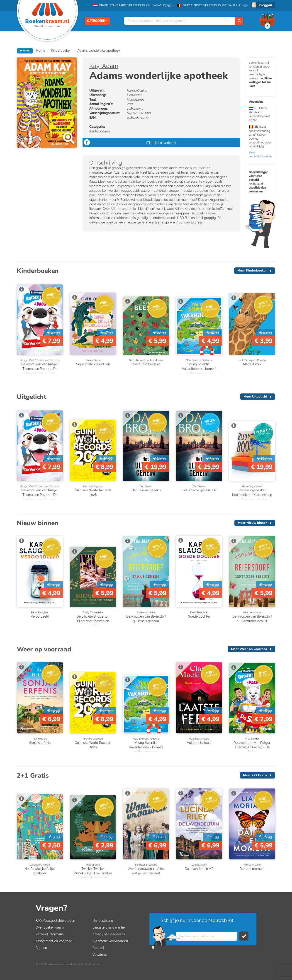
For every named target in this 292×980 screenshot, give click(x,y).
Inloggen (265, 5)
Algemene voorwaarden (110, 941)
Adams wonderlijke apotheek (99, 51)
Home (41, 51)
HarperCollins (137, 90)
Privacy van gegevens (109, 934)
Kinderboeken (61, 51)
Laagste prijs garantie (109, 927)
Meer (252, 270)
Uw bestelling (103, 921)
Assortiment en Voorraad (54, 941)
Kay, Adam (104, 66)
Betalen (41, 948)
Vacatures (100, 955)
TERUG (25, 51)
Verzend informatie (50, 934)
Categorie (97, 21)
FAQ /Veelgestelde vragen (55, 921)
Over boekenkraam (50, 927)
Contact (98, 948)
